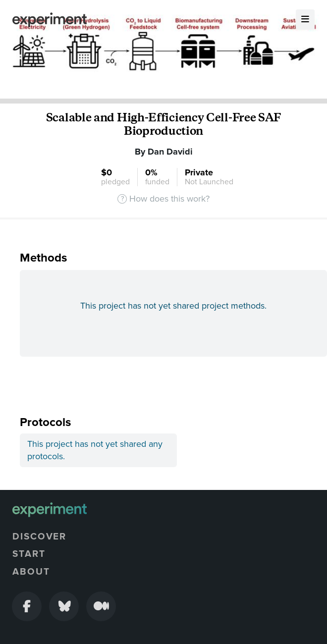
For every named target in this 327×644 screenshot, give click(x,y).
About (31, 572)
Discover (39, 537)
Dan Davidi (170, 152)
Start (29, 554)
